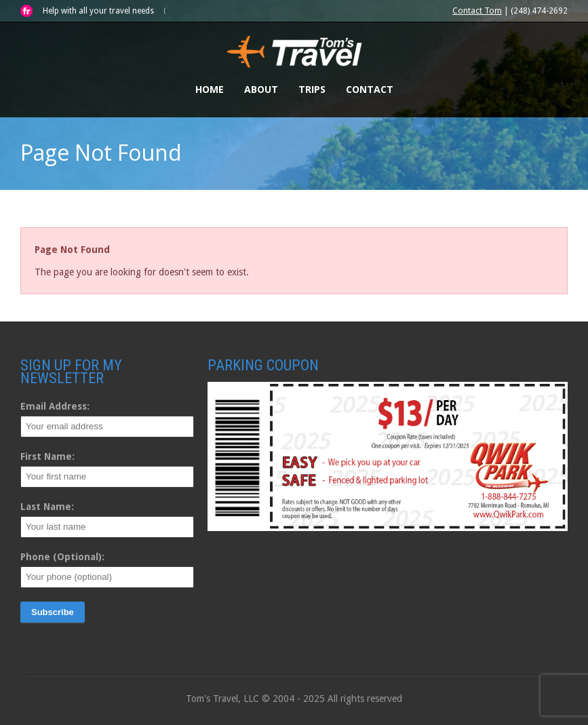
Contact (370, 89)
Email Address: (55, 406)
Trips (312, 89)
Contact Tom (477, 11)
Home (210, 89)
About (261, 89)
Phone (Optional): (62, 557)
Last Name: (47, 507)
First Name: (47, 456)
